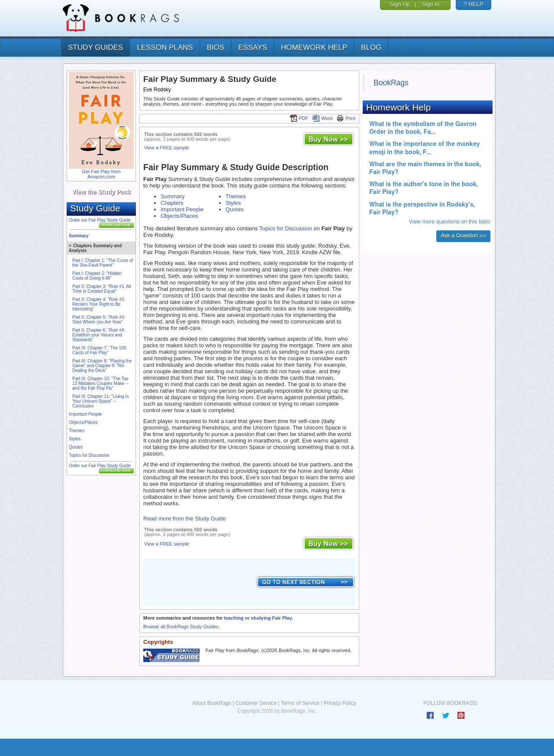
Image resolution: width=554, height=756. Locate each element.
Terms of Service (300, 703)
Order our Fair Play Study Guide (100, 220)
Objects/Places (83, 422)
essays (253, 47)
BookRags (391, 83)
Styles (75, 439)
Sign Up (400, 4)
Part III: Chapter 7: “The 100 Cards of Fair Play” (99, 350)
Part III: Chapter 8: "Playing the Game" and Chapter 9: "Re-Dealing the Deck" (102, 366)
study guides (95, 47)
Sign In (431, 4)
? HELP (474, 4)
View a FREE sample (167, 148)
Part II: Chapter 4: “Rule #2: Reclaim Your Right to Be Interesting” (99, 304)
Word (322, 118)
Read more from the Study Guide (185, 519)
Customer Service (256, 703)
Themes (77, 431)
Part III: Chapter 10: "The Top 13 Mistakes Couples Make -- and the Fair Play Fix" (100, 383)
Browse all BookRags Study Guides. (182, 627)
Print (346, 118)
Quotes (76, 447)
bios (216, 47)
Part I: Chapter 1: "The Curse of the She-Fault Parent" (103, 263)
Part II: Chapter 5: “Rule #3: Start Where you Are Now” (99, 320)
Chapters (172, 203)
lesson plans (165, 47)
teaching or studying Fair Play (258, 618)
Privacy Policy (340, 703)
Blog (371, 47)
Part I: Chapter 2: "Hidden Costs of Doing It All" (97, 276)
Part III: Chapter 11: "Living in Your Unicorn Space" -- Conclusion (100, 401)
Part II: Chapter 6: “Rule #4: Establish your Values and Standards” (99, 335)
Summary (79, 236)
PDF (299, 118)
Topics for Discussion (89, 455)
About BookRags (212, 703)
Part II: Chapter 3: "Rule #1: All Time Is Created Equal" (102, 289)
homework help (314, 47)
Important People (85, 414)
